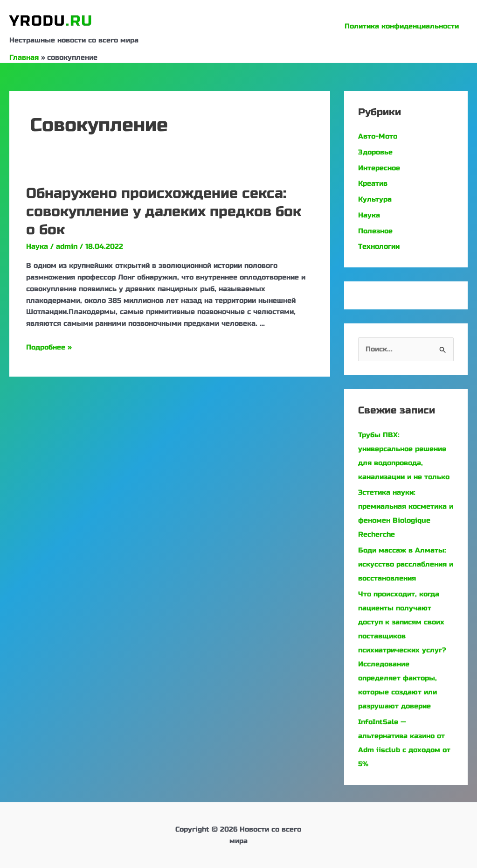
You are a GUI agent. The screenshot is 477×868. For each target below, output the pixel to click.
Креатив (373, 183)
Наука (37, 246)
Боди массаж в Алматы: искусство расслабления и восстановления (406, 564)
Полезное (375, 231)
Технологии (379, 246)
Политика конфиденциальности (404, 26)
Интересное (379, 168)
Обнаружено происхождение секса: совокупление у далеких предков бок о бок (164, 211)
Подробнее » (49, 347)
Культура (375, 199)
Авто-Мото (378, 136)
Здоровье (375, 152)
